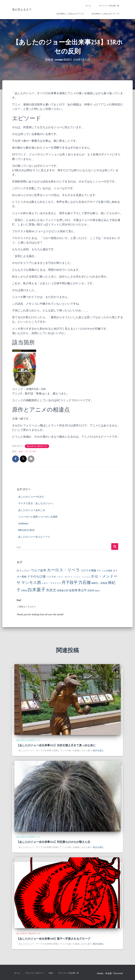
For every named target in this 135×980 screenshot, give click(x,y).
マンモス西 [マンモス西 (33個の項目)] (31, 582)
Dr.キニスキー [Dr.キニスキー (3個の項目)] (23, 571)
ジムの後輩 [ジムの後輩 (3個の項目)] (107, 571)
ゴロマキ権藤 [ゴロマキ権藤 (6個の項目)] (88, 570)
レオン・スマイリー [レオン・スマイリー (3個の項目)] (51, 583)
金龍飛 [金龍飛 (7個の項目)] (73, 590)
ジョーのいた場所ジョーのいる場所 (38, 517)
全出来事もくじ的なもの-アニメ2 (105, 14)
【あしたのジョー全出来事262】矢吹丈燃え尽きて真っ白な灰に (56, 745)
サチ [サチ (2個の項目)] (99, 571)
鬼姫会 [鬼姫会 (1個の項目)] (97, 591)
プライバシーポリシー (34, 973)
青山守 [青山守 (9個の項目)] (82, 590)
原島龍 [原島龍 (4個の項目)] (104, 583)
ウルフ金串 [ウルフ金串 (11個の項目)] (39, 570)
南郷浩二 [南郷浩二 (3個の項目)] (96, 583)
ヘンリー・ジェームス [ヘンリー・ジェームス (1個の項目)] (82, 577)
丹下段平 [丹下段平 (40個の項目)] (70, 582)
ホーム (88, 6)
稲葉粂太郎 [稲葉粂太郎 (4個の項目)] (63, 590)
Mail (51, 973)
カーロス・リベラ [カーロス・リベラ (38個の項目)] (63, 570)
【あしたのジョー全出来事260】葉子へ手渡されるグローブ (53, 939)
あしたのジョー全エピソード (37, 446)
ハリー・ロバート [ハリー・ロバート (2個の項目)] (65, 577)
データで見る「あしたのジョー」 (37, 503)
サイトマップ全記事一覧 (109, 6)
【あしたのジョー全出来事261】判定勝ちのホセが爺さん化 (53, 842)
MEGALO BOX (26, 530)
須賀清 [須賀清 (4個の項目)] (91, 590)
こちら (29, 606)
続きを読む (98, 750)
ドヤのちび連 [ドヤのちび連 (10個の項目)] (36, 576)
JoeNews (23, 524)
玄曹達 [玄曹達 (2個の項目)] (24, 591)
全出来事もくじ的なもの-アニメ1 (70, 14)
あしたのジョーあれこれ (32, 510)
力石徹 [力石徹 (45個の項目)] (85, 582)
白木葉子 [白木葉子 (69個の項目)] (37, 590)
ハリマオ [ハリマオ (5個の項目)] (51, 577)
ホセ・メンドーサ (27, 451)
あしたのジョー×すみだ (31, 497)
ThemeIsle (118, 973)
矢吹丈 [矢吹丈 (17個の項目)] (51, 590)
